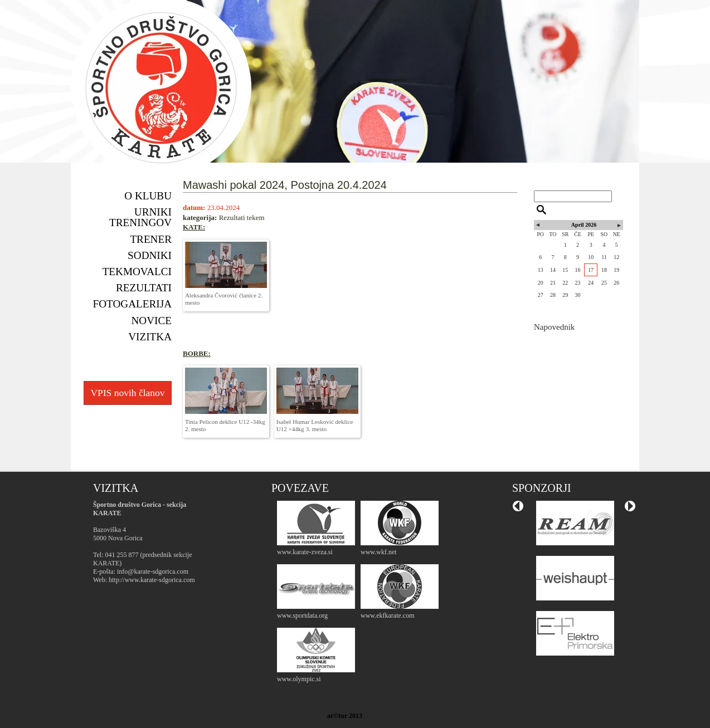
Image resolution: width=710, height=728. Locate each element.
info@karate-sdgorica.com (153, 571)
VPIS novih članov (127, 393)
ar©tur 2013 (345, 716)
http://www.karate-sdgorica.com (152, 580)
